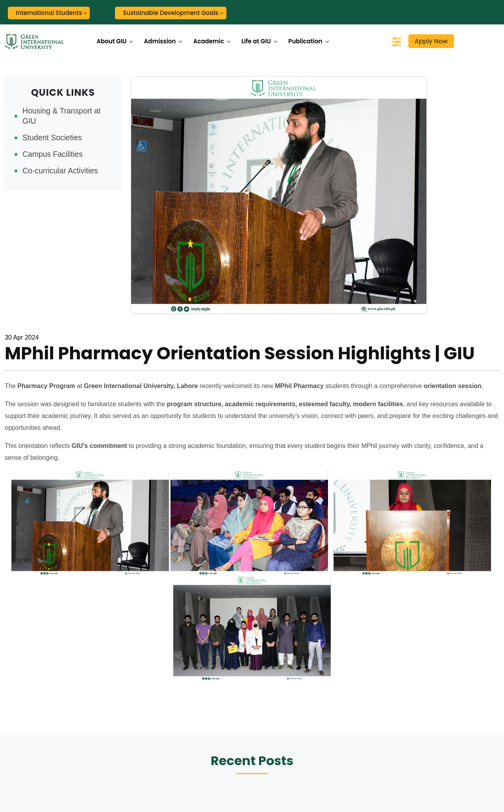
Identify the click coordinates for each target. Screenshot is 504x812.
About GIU (111, 41)
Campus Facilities (53, 154)
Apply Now (431, 41)
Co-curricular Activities (60, 171)
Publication (305, 41)
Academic (209, 41)
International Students (49, 13)
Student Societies (52, 138)
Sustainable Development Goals (171, 13)
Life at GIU (256, 41)
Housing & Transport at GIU (61, 116)
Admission (160, 41)
